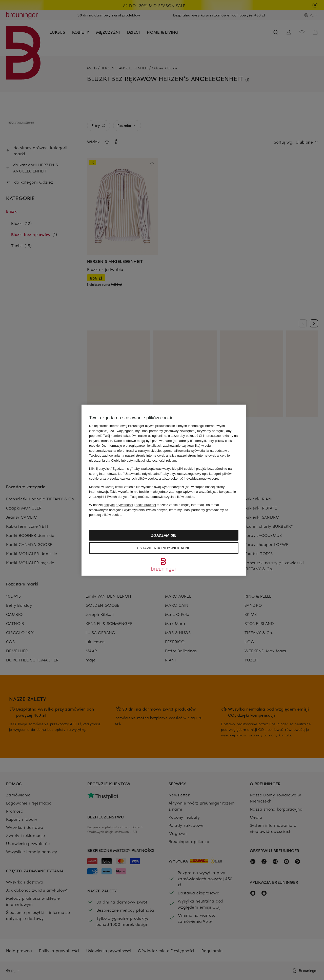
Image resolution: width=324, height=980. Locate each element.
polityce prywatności (118, 505)
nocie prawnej (146, 505)
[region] (164, 490)
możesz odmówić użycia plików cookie (162, 496)
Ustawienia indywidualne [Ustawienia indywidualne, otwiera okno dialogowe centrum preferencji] (164, 548)
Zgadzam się (164, 535)
